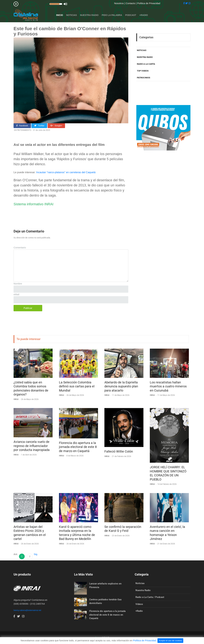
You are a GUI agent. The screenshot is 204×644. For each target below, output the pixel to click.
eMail (16, 294)
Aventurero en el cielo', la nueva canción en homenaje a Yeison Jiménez (167, 533)
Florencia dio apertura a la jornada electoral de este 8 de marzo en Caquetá (78, 447)
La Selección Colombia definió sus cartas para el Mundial (77, 386)
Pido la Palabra (112, 15)
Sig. (36, 554)
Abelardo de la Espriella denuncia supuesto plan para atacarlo (121, 386)
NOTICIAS (142, 50)
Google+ (56, 126)
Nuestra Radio (89, 15)
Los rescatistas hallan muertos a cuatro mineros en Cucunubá (168, 386)
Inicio (60, 15)
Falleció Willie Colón (119, 451)
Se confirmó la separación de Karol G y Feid (123, 529)
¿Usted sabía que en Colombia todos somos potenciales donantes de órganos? (31, 388)
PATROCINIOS (144, 78)
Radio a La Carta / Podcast (150, 597)
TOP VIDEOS (143, 71)
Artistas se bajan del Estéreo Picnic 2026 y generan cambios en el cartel (30, 533)
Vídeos (139, 604)
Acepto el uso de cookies (170, 641)
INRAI (16, 399)
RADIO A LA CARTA (146, 64)
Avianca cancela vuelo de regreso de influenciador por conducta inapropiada (32, 446)
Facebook (22, 126)
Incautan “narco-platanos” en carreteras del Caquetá (66, 172)
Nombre (18, 284)
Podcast (131, 15)
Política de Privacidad (149, 3)
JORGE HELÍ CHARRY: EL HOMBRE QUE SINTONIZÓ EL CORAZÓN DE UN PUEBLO (168, 473)
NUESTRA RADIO (145, 57)
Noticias (71, 15)
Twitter (39, 126)
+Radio (144, 15)
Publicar (28, 308)
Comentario (20, 247)
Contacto (131, 3)
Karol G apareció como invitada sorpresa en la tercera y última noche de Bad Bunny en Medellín (77, 533)
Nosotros (119, 3)
